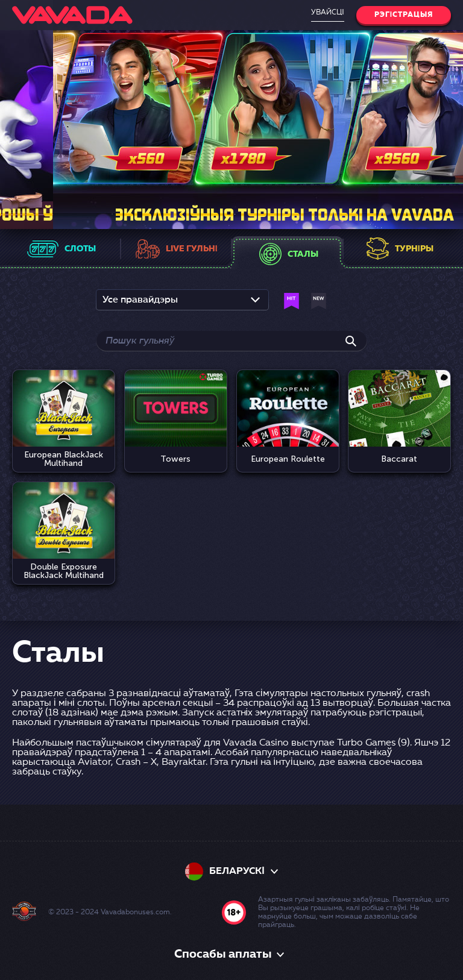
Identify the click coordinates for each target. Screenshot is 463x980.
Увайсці (327, 13)
